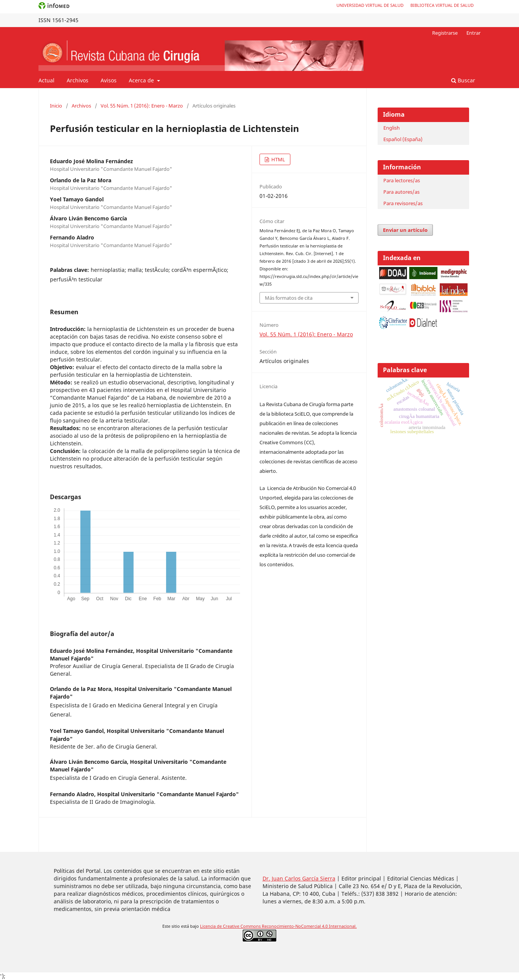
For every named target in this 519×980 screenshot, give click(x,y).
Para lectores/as (402, 180)
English (392, 128)
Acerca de (142, 80)
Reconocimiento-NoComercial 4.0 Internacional (309, 926)
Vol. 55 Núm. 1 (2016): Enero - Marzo (142, 106)
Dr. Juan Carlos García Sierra (299, 878)
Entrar (473, 33)
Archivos (78, 80)
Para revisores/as (403, 203)
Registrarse (445, 33)
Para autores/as (401, 192)
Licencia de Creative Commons (231, 926)
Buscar (463, 80)
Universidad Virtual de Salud (370, 5)
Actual (46, 80)
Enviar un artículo (405, 230)
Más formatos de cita (289, 298)
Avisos (109, 80)
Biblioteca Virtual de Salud (442, 5)
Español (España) (403, 139)
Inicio (56, 106)
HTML (278, 159)
